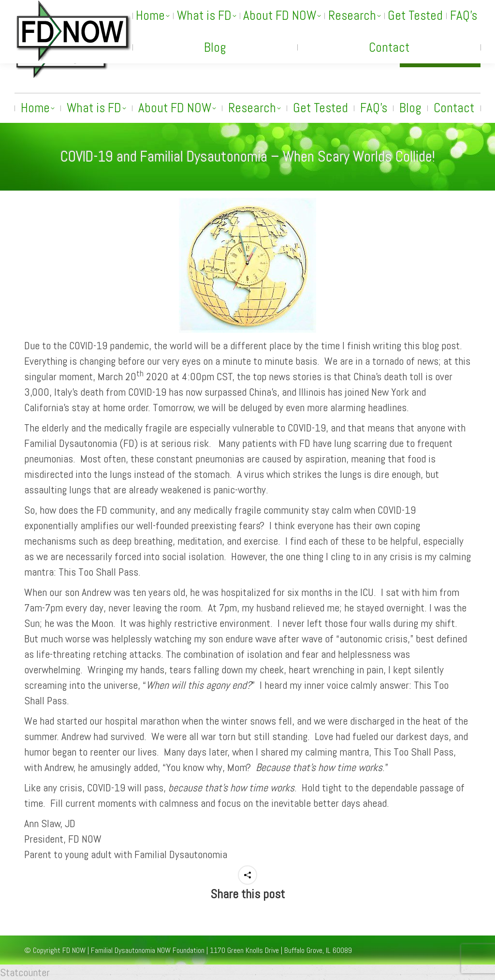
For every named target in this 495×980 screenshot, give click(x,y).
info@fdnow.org (357, 54)
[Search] (386, 8)
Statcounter (25, 972)
